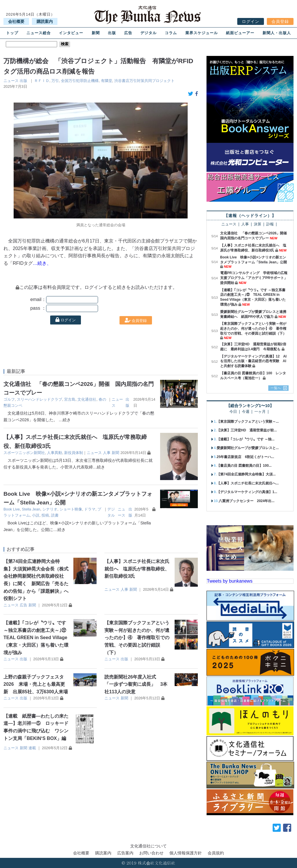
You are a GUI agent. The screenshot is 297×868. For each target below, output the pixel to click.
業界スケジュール (202, 33)
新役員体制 (74, 453)
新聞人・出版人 (277, 33)
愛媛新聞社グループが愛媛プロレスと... (248, 448)
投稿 (45, 515)
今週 (246, 412)
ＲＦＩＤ (42, 81)
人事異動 (55, 453)
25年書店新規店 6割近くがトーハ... (245, 457)
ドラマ (90, 509)
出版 (112, 33)
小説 (36, 515)
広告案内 (125, 853)
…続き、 (42, 263)
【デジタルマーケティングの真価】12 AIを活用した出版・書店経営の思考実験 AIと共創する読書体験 (253, 361)
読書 (55, 515)
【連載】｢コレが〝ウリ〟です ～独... (246, 439)
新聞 (96, 33)
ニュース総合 (39, 33)
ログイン (251, 21)
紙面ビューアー (240, 33)
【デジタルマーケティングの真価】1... (247, 492)
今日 (233, 412)
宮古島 (70, 399)
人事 (107, 453)
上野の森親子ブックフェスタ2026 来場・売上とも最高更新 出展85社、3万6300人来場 (36, 684)
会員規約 (216, 853)
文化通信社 (87, 399)
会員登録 (280, 21)
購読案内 (45, 21)
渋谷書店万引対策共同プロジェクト (144, 81)
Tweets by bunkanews (230, 581)
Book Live (12, 509)
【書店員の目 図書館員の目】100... (244, 466)
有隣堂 (107, 81)
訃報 (270, 224)
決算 (258, 224)
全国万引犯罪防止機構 (80, 81)
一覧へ (276, 388)
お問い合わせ (151, 853)
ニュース (11, 81)
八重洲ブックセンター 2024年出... (247, 501)
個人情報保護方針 (186, 853)
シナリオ (50, 509)
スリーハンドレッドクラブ (39, 399)
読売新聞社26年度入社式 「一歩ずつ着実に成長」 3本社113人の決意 (136, 684)
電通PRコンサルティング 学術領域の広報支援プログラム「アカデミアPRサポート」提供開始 (254, 278)
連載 (32, 748)
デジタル (148, 33)
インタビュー (71, 33)
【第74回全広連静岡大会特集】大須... (246, 474)
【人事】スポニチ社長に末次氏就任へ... (248, 483)
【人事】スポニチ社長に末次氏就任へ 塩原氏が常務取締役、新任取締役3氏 (137, 569)
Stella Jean (31, 509)
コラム (171, 33)
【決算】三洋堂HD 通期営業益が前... (247, 430)
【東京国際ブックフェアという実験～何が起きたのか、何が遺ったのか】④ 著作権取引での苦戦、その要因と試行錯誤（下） (137, 638)
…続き (65, 420)
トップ (12, 33)
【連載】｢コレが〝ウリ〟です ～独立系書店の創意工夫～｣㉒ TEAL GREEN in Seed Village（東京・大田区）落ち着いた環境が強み (37, 638)
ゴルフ (9, 399)
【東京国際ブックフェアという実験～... (248, 422)
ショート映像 (71, 509)
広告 (128, 33)
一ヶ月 (260, 412)
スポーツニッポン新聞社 (24, 453)
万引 (55, 81)
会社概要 (16, 21)
